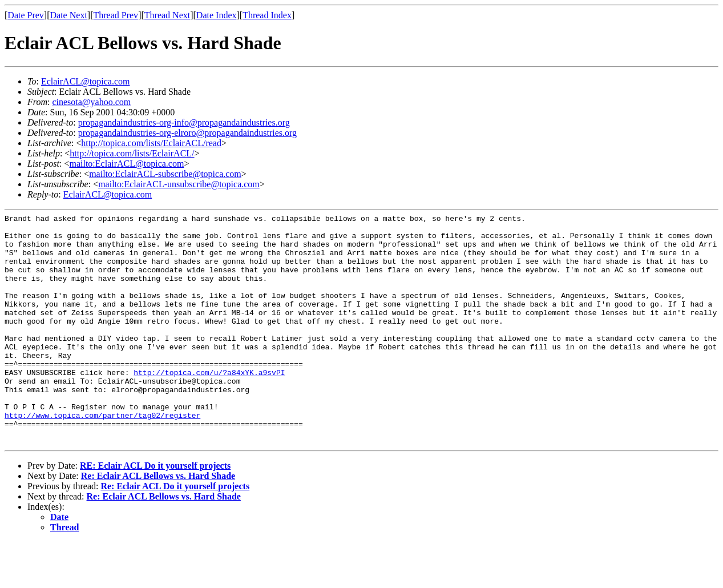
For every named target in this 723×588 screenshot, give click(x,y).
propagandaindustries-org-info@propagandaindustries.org (184, 122)
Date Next (69, 15)
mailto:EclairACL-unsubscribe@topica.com (179, 184)
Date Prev (26, 15)
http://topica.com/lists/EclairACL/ (132, 153)
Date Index (217, 15)
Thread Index (267, 15)
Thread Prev (116, 15)
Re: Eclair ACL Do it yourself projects (175, 532)
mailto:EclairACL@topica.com (126, 164)
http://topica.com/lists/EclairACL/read (151, 143)
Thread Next (167, 15)
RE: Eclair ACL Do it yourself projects (155, 512)
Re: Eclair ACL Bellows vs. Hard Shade (158, 522)
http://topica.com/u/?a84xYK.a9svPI (209, 405)
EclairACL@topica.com (86, 81)
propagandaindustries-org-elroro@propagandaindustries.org (187, 133)
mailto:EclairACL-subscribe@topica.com (165, 174)
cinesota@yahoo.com (91, 102)
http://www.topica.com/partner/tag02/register (102, 456)
